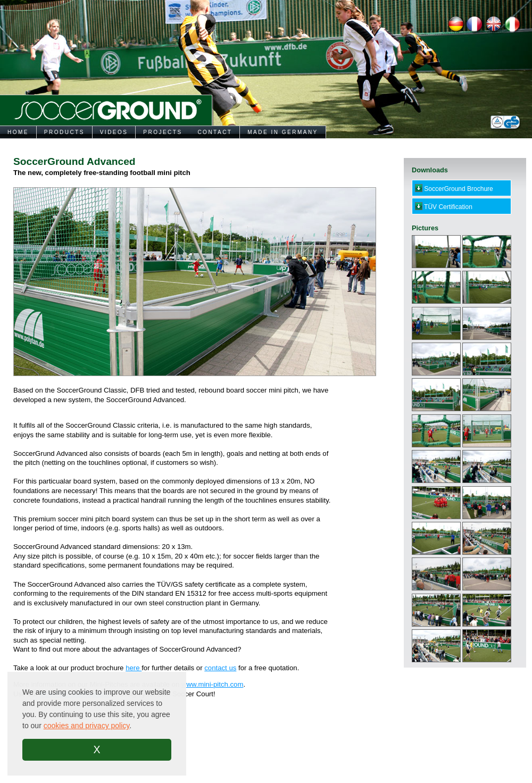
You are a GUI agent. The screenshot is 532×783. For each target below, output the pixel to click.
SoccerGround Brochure (454, 188)
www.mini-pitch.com (213, 684)
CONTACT (215, 132)
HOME (18, 132)
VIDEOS (114, 132)
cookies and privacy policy (87, 726)
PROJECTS (163, 132)
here (134, 668)
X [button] (97, 749)
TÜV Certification (444, 206)
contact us (220, 668)
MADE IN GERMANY (283, 132)
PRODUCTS (64, 132)
